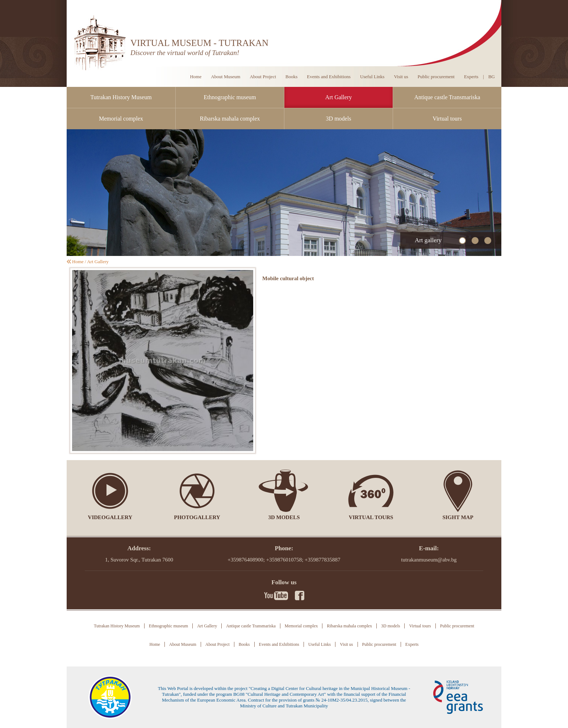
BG (492, 77)
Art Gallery (339, 97)
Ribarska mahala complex (230, 119)
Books (291, 77)
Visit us (401, 77)
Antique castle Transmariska (447, 97)
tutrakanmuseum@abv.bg (429, 560)
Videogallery (110, 517)
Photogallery (197, 517)
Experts (471, 77)
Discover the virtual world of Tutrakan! (185, 53)
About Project (263, 77)
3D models (339, 119)
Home (196, 77)
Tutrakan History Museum (121, 97)
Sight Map (458, 517)
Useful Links (372, 77)
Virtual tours (447, 119)
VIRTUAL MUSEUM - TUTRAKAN (199, 43)
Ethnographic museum (230, 97)
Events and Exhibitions (329, 77)
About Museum (225, 77)
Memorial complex (121, 119)
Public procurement (436, 77)
